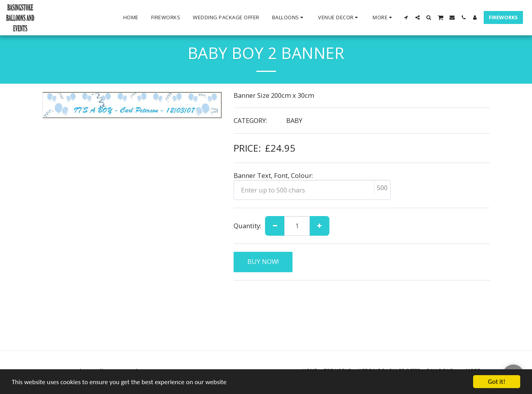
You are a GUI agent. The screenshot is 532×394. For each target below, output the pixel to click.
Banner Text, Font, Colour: (273, 175)
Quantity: (247, 226)
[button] (289, 18)
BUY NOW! (263, 261)
